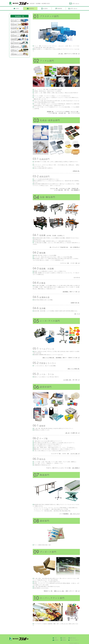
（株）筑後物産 (74, 190)
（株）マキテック (74, 514)
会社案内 (63, 638)
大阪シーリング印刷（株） (49, 358)
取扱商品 (55, 640)
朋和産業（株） (50, 112)
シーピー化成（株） (59, 190)
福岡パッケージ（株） (59, 591)
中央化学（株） (75, 188)
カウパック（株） (75, 112)
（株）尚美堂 (75, 468)
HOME (55, 638)
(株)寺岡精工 (66, 292)
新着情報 (63, 640)
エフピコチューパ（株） (65, 188)
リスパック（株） (54, 188)
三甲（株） (61, 54)
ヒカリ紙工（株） (67, 380)
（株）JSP (67, 433)
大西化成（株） (76, 171)
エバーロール (77, 277)
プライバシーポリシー (74, 640)
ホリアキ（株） (74, 454)
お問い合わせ (74, 4)
